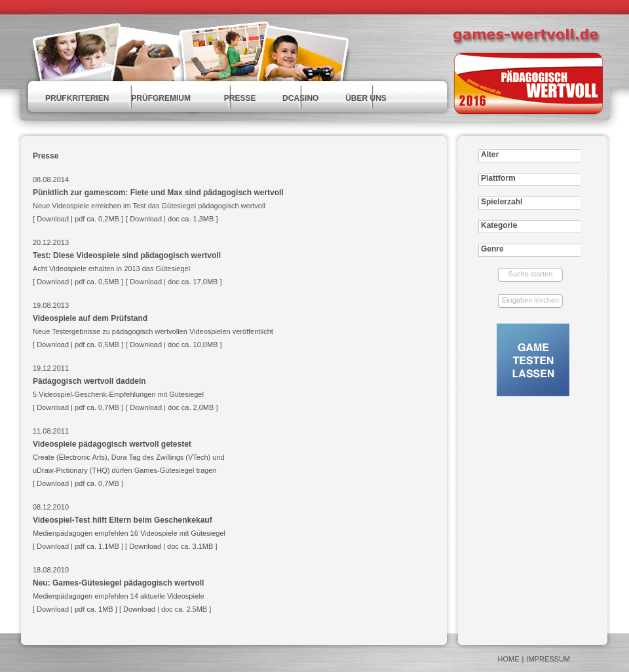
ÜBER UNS (366, 98)
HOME (509, 659)
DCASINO (300, 98)
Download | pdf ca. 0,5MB (78, 345)
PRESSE (240, 98)
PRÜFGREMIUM (161, 98)
